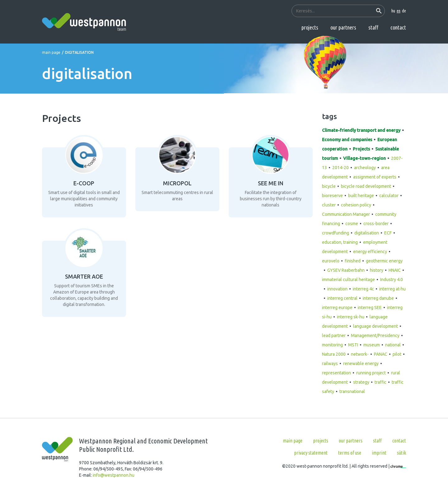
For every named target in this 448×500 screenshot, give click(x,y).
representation (336, 373)
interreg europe (337, 308)
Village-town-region (364, 158)
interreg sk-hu (351, 317)
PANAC (381, 354)
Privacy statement (311, 453)
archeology (365, 168)
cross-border (376, 224)
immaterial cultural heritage (348, 280)
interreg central (342, 298)
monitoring (332, 345)
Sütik (401, 453)
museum (372, 345)
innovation (337, 289)
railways (330, 363)
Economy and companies (347, 140)
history (377, 270)
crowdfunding (336, 233)
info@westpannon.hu (114, 475)
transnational (352, 391)
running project (371, 373)
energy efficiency (370, 252)
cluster (329, 205)
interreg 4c (363, 289)
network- (360, 354)
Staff (373, 27)
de (404, 11)
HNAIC (395, 270)
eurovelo (331, 261)
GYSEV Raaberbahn (346, 270)
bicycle (329, 186)
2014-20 (341, 168)
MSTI (353, 345)
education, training (340, 242)
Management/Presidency (375, 336)
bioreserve (332, 196)
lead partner (334, 336)
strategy (361, 382)
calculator (389, 196)
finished (353, 261)
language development (376, 326)
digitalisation (367, 233)
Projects (310, 27)
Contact (398, 27)
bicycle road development (366, 186)
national (393, 345)
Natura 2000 (334, 354)
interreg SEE (370, 308)
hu (393, 11)
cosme (352, 224)
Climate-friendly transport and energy (361, 130)
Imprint (379, 453)
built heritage (361, 196)
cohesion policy (356, 205)
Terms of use (350, 453)
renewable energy (361, 363)
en (399, 11)
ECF (388, 233)
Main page (51, 52)
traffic (380, 382)
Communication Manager (346, 214)
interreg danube (378, 298)
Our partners (343, 27)
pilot (397, 354)
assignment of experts (375, 177)
